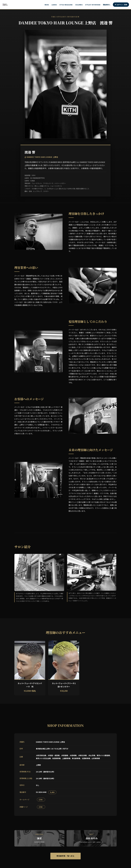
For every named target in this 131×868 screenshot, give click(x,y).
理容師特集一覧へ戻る (65, 856)
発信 (52, 792)
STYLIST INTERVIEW (93, 5)
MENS (47, 5)
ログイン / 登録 (121, 5)
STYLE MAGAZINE (66, 5)
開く (41, 800)
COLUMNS (79, 5)
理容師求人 (107, 5)
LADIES (54, 5)
